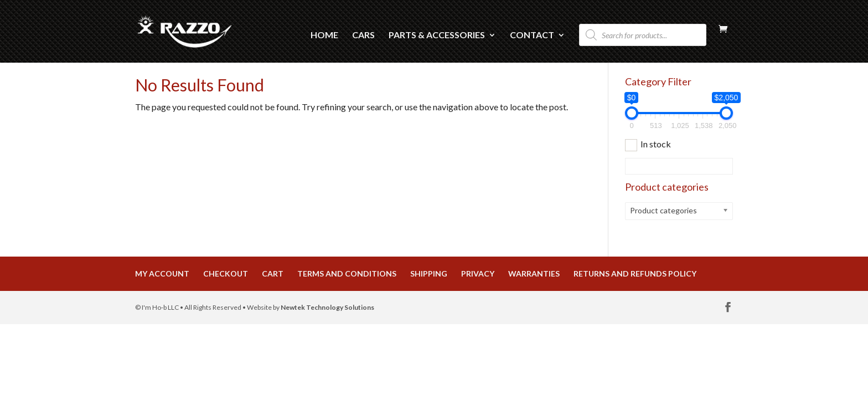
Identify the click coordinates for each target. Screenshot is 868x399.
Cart (273, 273)
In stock (656, 144)
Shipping (429, 273)
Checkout (226, 273)
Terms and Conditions (347, 273)
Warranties (534, 273)
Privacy (478, 273)
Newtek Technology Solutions (327, 307)
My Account (162, 273)
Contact (532, 35)
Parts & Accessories (437, 35)
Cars (363, 35)
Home (324, 35)
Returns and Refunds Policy (635, 273)
